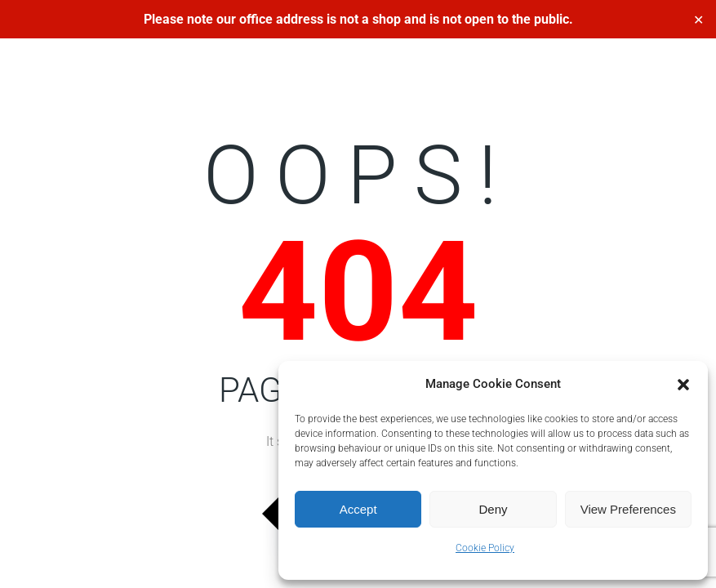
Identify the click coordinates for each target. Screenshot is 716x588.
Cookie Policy (485, 548)
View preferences (628, 509)
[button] (683, 385)
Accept (358, 509)
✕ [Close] (698, 19)
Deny (493, 509)
